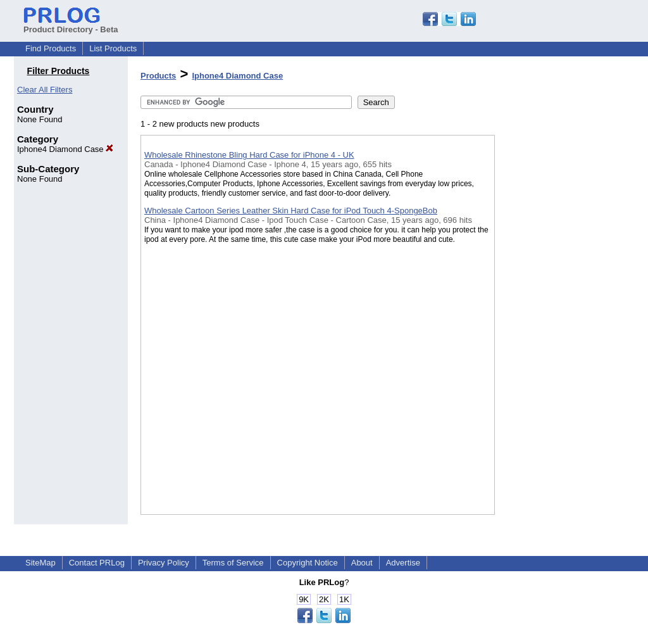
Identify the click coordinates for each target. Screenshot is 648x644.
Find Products (51, 48)
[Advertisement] (558, 329)
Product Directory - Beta (71, 25)
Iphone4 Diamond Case (65, 149)
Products (158, 76)
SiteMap (40, 563)
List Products (113, 48)
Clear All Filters (45, 90)
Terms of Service (233, 563)
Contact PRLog (97, 563)
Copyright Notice (308, 563)
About (362, 563)
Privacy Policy (164, 563)
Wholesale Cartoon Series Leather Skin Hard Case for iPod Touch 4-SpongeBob (291, 211)
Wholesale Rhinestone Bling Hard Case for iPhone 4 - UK (249, 155)
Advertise (403, 563)
